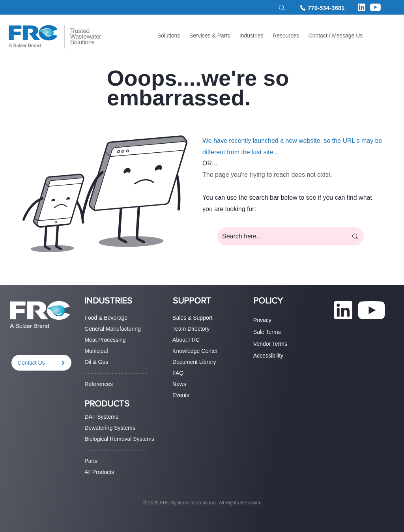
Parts (91, 461)
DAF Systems (101, 417)
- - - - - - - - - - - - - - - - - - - (116, 373)
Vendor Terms (270, 344)
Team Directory (191, 329)
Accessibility (268, 356)
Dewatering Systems (110, 428)
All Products (99, 472)
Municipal (96, 351)
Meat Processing (105, 340)
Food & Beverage (106, 318)
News (179, 384)
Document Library (194, 362)
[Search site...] (239, 8)
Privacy (262, 320)
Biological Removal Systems (119, 439)
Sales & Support (192, 318)
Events (181, 395)
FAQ (178, 373)
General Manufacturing (112, 329)
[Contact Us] (41, 363)
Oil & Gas (96, 362)
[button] (169, 37)
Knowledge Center (195, 351)
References (99, 384)
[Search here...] (279, 236)
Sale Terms (267, 332)
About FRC (186, 340)
